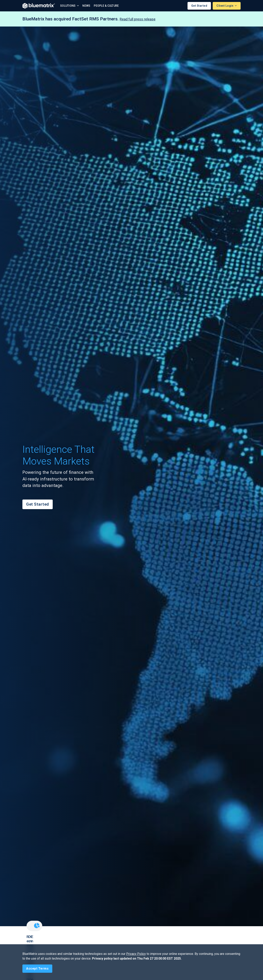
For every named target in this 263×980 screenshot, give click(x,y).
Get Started (199, 6)
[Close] (37, 969)
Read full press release (138, 19)
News (86, 6)
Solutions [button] (68, 6)
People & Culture (106, 6)
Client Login (225, 6)
